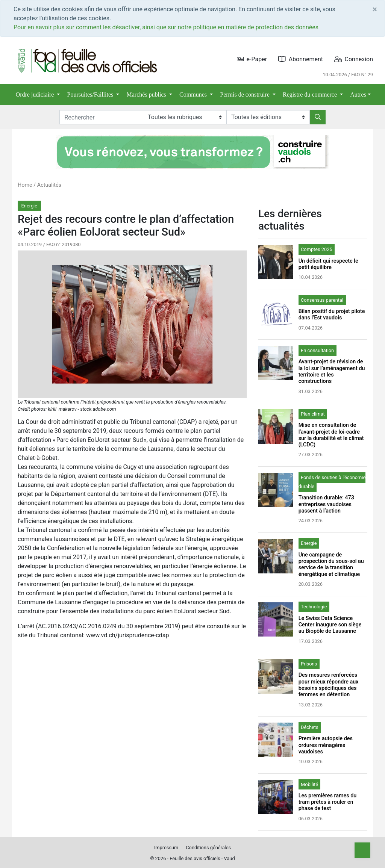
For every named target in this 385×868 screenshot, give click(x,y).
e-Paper (252, 59)
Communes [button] (194, 95)
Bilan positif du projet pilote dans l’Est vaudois (332, 315)
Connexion (354, 59)
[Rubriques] (185, 117)
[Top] (362, 850)
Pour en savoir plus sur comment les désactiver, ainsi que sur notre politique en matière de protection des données (166, 27)
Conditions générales (208, 848)
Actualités (49, 185)
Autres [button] (358, 95)
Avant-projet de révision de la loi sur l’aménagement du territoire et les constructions (332, 371)
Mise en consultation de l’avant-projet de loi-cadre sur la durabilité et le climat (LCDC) (331, 435)
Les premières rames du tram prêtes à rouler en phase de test (328, 802)
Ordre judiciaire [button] (36, 95)
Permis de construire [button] (246, 95)
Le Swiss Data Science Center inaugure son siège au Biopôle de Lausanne (330, 625)
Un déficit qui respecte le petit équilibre (328, 264)
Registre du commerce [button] (311, 95)
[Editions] (268, 117)
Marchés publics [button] (147, 95)
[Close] (375, 9)
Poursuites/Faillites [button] (91, 95)
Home (25, 185)
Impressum (166, 848)
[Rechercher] (318, 117)
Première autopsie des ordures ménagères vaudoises (326, 745)
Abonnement (301, 59)
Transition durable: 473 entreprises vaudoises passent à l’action (326, 504)
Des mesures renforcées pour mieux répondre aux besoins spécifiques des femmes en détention (329, 685)
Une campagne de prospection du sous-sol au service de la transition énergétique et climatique (331, 565)
